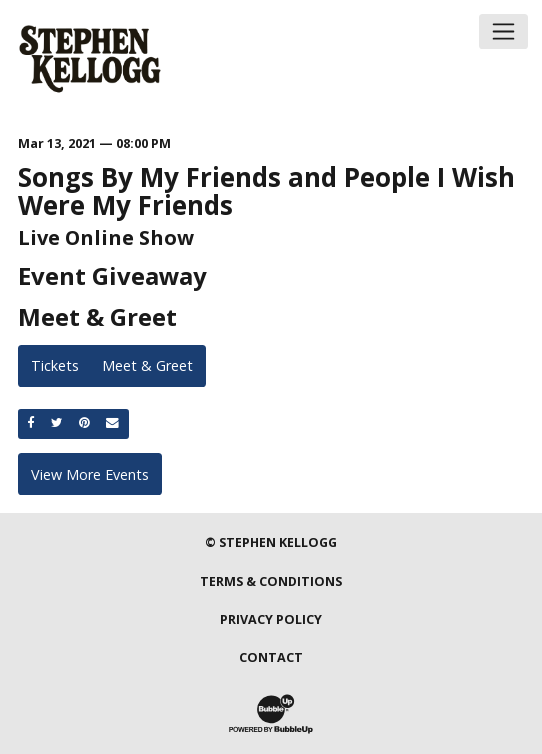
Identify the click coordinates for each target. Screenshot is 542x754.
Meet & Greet (147, 365)
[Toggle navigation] (503, 31)
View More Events (90, 474)
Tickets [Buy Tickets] (55, 365)
